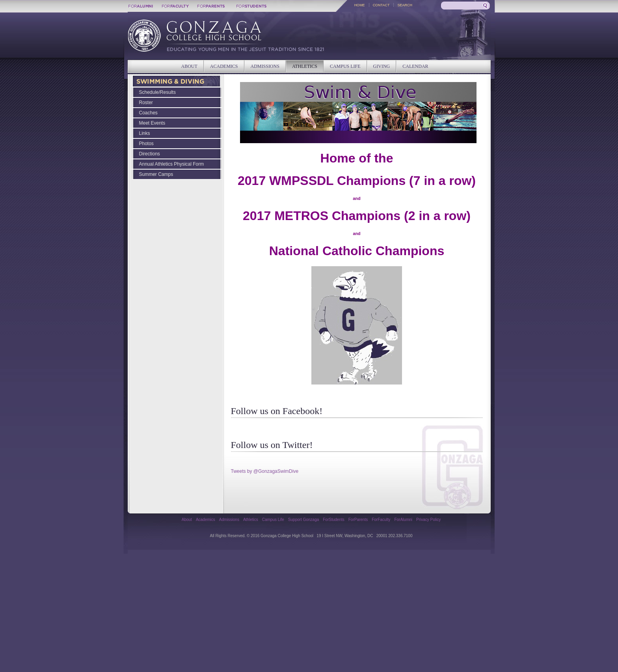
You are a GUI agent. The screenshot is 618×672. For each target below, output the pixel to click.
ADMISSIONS (265, 66)
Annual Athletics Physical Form (172, 164)
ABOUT (189, 66)
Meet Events (152, 123)
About (187, 520)
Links (145, 133)
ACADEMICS (224, 66)
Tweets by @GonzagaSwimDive (265, 471)
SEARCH (405, 5)
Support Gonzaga (303, 520)
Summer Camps (156, 174)
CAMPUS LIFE (345, 66)
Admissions (229, 520)
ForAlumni (403, 520)
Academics (206, 520)
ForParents (358, 520)
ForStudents (333, 520)
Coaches (148, 113)
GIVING (382, 66)
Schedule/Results (157, 92)
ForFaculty (381, 520)
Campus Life (273, 520)
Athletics (251, 520)
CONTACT (381, 5)
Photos (146, 144)
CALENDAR (415, 66)
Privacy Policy (428, 520)
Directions (150, 154)
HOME (360, 5)
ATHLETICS (305, 66)
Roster (146, 103)
